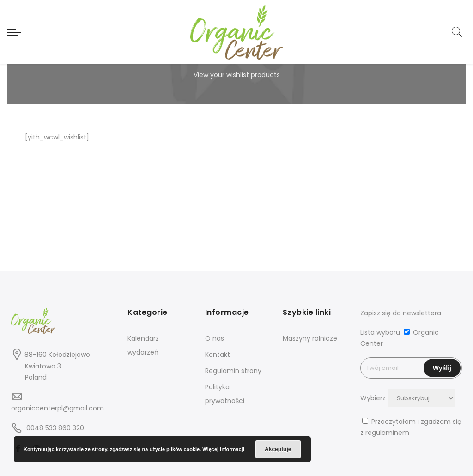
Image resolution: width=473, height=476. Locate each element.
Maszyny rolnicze (310, 338)
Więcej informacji (223, 449)
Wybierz (373, 398)
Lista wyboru (380, 332)
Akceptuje (278, 449)
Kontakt (218, 355)
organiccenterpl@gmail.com (58, 408)
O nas (215, 338)
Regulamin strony (233, 371)
